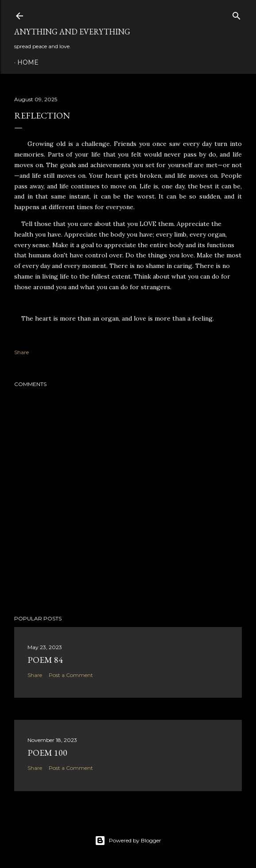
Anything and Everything (72, 32)
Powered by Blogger (128, 841)
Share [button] (21, 352)
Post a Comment (71, 675)
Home (28, 62)
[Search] (237, 14)
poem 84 (45, 660)
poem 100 (47, 753)
